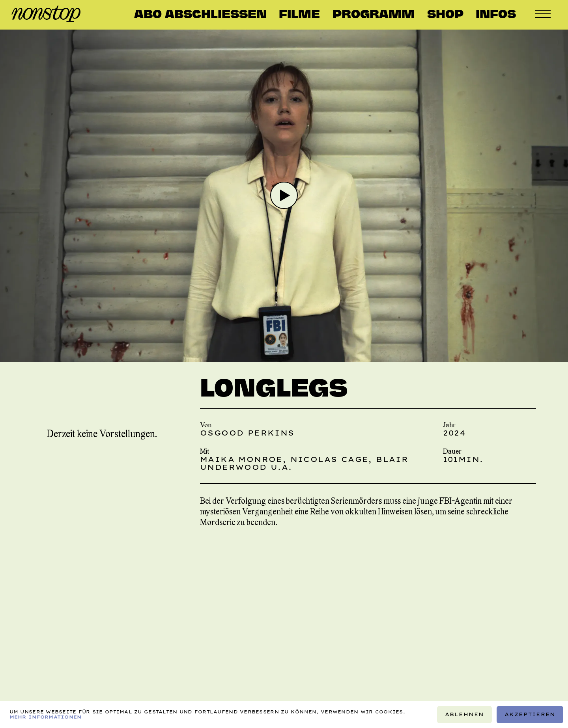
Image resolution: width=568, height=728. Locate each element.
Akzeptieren (530, 714)
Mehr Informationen (46, 717)
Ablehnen (465, 714)
